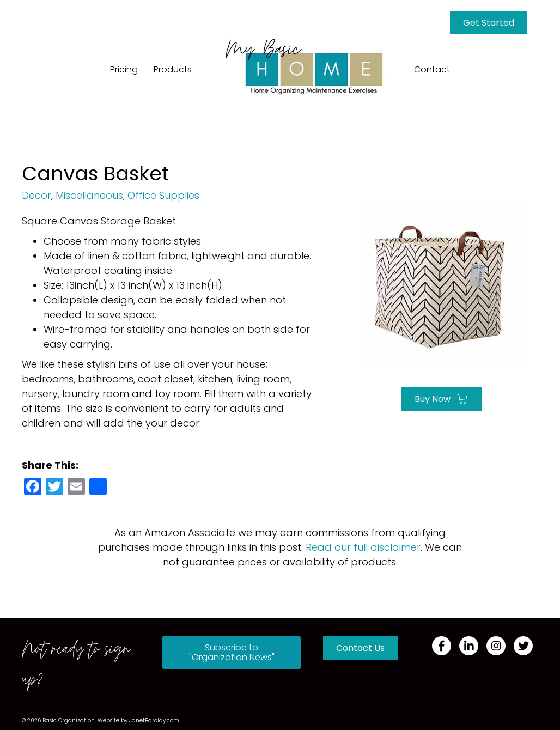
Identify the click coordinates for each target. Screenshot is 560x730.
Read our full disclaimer (363, 547)
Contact (432, 69)
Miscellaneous (89, 195)
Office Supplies (163, 195)
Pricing (124, 69)
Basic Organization (69, 720)
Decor (36, 195)
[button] (232, 653)
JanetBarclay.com (154, 720)
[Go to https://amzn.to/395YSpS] (442, 282)
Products (173, 69)
